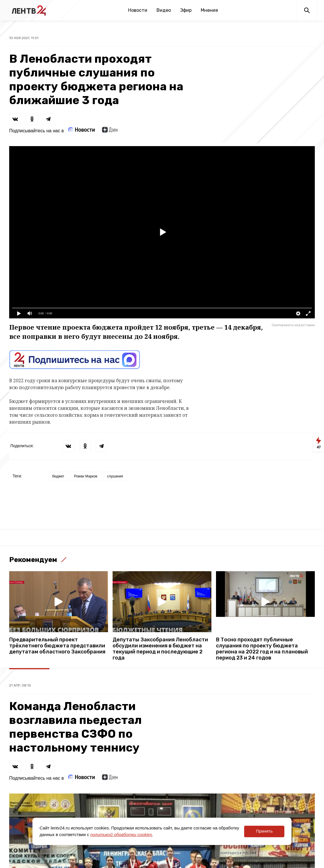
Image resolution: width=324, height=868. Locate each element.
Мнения (209, 10)
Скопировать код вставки (293, 325)
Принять (264, 831)
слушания (115, 476)
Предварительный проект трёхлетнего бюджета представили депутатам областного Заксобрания (57, 646)
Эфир (186, 10)
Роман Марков (86, 476)
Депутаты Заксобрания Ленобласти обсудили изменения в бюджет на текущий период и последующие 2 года (160, 649)
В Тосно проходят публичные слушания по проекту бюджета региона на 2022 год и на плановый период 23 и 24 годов (262, 649)
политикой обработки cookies (121, 834)
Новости (138, 10)
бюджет (58, 476)
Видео (164, 10)
